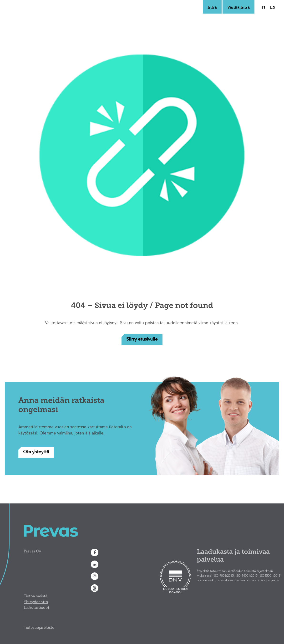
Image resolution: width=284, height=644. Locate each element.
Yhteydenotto (36, 602)
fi (263, 8)
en (273, 8)
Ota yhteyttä (36, 452)
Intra (212, 8)
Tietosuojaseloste (39, 628)
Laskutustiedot (37, 608)
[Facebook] (121, 552)
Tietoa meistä (35, 596)
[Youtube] (121, 588)
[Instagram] (121, 576)
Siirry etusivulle (142, 339)
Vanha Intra (238, 8)
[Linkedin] (121, 564)
